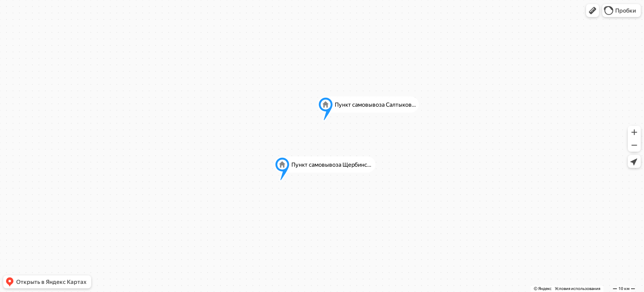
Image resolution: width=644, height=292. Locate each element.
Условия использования (578, 289)
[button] (593, 11)
